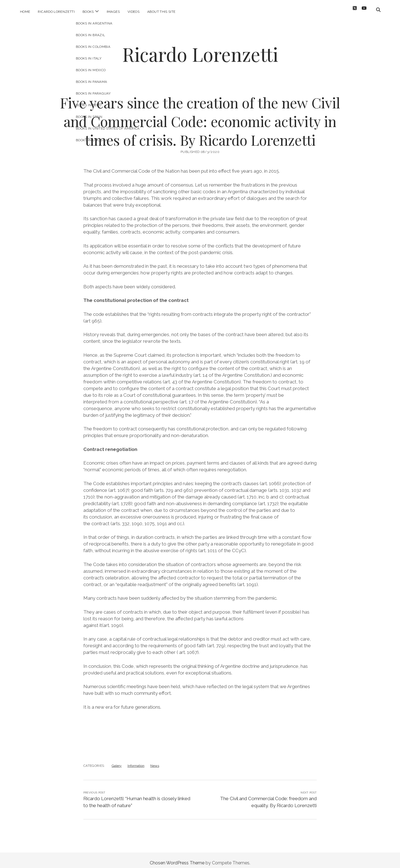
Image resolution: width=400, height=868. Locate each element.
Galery (117, 761)
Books (88, 12)
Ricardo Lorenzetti (56, 12)
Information (136, 761)
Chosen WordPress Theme (177, 858)
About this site (161, 12)
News (155, 761)
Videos (133, 12)
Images (113, 12)
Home (25, 12)
